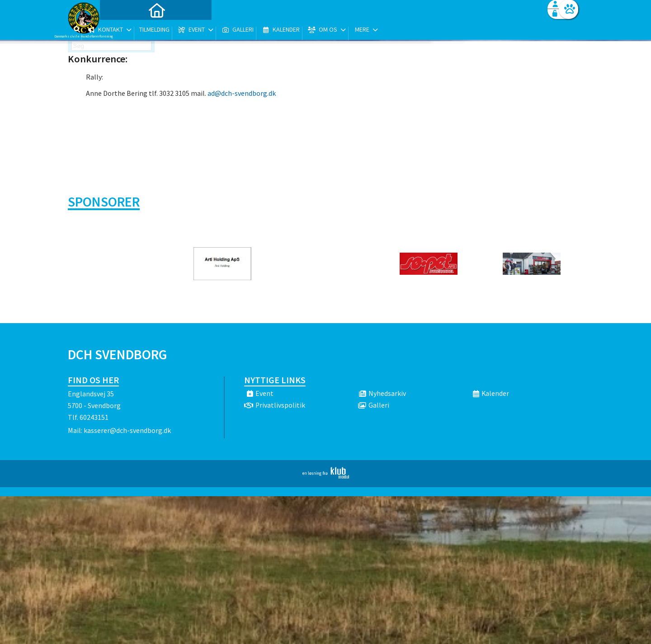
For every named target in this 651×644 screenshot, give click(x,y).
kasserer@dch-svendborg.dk (127, 430)
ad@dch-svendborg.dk (242, 93)
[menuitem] (124, 31)
